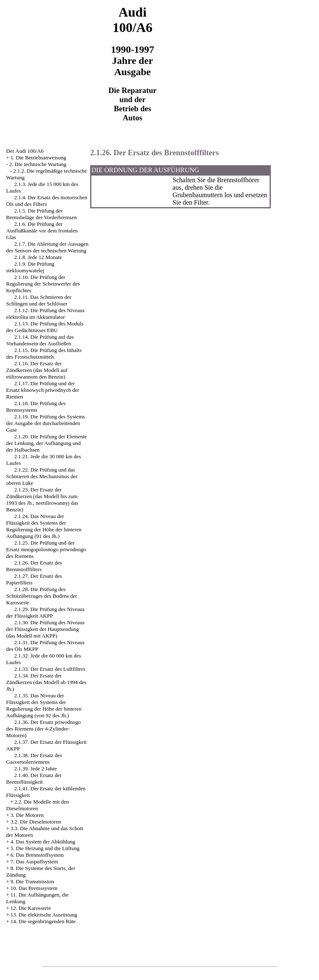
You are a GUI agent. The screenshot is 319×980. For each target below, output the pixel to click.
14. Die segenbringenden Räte (43, 921)
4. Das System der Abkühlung (43, 842)
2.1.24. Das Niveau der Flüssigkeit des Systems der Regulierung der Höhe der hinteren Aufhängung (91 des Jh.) (44, 526)
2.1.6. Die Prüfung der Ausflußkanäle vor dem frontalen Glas (42, 231)
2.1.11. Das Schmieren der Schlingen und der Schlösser (39, 300)
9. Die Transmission (32, 881)
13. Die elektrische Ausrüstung (44, 915)
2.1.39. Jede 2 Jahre (36, 769)
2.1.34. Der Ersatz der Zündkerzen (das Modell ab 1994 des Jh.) (46, 682)
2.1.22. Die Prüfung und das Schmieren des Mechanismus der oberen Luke (42, 476)
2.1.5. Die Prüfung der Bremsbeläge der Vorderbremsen (42, 214)
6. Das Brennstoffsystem (37, 855)
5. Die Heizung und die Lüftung (45, 848)
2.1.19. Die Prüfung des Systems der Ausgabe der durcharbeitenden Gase (46, 423)
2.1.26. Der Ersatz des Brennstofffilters (34, 566)
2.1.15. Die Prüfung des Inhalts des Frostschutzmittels (44, 353)
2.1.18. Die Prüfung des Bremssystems (36, 407)
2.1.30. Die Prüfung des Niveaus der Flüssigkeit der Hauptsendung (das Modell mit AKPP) (45, 629)
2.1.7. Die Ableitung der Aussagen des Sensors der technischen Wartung (47, 247)
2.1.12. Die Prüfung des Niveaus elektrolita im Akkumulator (45, 314)
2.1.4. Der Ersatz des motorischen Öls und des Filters (47, 201)
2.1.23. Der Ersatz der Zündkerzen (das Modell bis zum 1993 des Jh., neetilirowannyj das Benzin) (42, 500)
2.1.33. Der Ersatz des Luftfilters (50, 669)
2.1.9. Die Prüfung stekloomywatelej (30, 267)
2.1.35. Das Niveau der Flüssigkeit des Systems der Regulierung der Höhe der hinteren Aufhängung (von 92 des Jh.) (44, 705)
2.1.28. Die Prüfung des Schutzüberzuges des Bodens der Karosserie (42, 596)
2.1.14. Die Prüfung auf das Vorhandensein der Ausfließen (40, 340)
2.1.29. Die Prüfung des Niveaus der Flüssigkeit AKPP (45, 612)
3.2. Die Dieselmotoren (36, 822)
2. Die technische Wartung (38, 164)
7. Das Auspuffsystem (34, 861)
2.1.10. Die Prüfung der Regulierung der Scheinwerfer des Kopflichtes (43, 284)
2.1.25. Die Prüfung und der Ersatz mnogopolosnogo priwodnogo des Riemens (46, 549)
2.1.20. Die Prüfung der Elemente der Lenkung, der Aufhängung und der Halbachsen (47, 443)
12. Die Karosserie (31, 908)
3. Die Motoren (27, 815)
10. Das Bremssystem (34, 888)
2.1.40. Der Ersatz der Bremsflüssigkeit (34, 778)
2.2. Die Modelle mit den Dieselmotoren (38, 805)
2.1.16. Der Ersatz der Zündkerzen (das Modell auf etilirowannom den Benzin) (37, 370)
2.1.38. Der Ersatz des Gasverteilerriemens (34, 759)
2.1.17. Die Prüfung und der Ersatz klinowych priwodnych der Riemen (43, 390)
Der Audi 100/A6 (25, 151)
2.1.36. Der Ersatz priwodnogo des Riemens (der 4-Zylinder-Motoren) (44, 729)
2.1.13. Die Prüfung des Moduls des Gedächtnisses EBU (45, 327)
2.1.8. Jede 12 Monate (38, 257)
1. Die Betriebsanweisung (38, 158)
